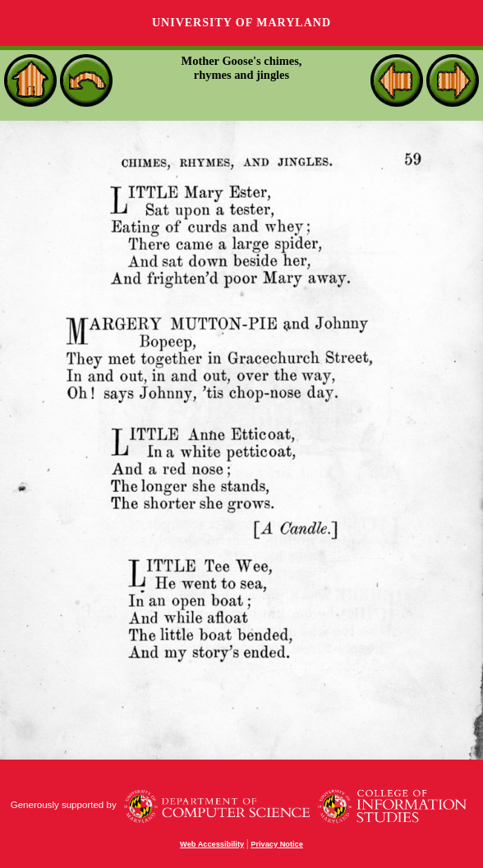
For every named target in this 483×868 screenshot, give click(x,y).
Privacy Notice (277, 844)
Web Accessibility (212, 844)
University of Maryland (241, 23)
